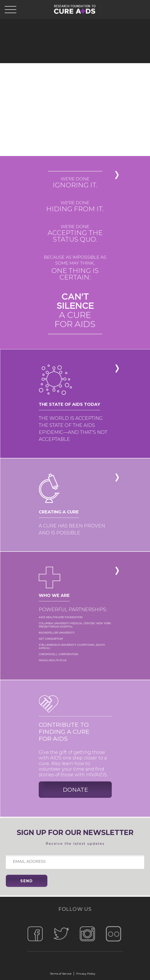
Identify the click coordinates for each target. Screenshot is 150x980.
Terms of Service (61, 974)
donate (75, 790)
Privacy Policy (86, 974)
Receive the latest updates (75, 837)
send (27, 881)
